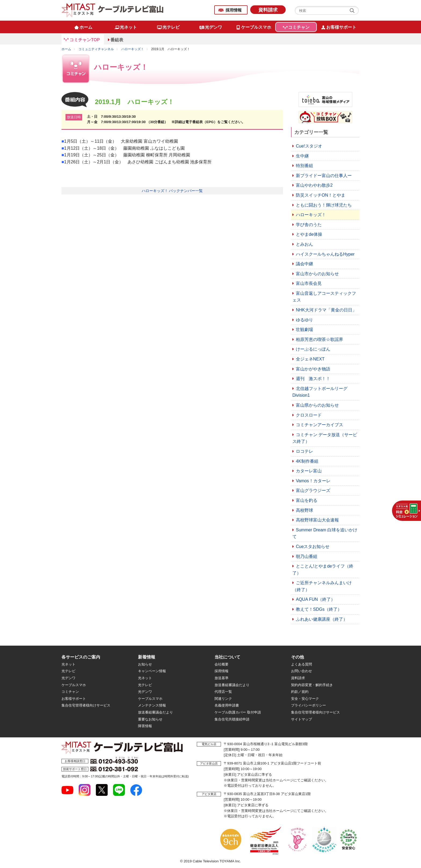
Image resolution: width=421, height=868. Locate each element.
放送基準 (222, 678)
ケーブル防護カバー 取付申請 (238, 712)
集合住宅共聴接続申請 (232, 719)
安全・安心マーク (305, 699)
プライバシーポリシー (309, 705)
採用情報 (234, 10)
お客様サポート (74, 699)
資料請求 (268, 10)
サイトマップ (302, 719)
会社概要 (222, 664)
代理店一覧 (223, 692)
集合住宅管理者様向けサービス (86, 705)
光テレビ (68, 671)
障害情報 (145, 726)
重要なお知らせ (150, 719)
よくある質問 (302, 664)
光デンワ (68, 678)
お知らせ (145, 664)
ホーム (66, 49)
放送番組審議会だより (155, 712)
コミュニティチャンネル (96, 49)
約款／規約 (300, 692)
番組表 (117, 40)
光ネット (68, 664)
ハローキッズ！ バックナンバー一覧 (172, 191)
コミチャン (70, 692)
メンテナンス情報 (152, 705)
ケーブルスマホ (74, 685)
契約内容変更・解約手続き (312, 685)
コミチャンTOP (85, 40)
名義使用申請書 (227, 705)
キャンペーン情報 (152, 671)
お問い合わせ (302, 671)
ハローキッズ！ (133, 49)
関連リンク (223, 699)
